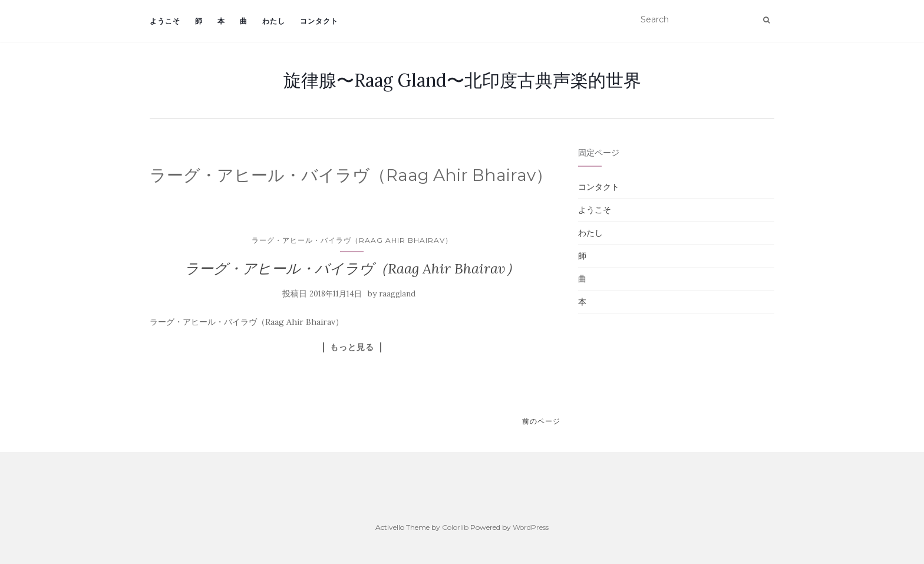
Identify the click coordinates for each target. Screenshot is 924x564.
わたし (274, 21)
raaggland (397, 294)
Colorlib (455, 527)
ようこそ (165, 21)
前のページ (541, 421)
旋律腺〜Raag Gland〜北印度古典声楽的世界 (462, 80)
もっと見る (352, 347)
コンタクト (319, 21)
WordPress (531, 527)
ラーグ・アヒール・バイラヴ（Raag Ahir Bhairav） (352, 240)
